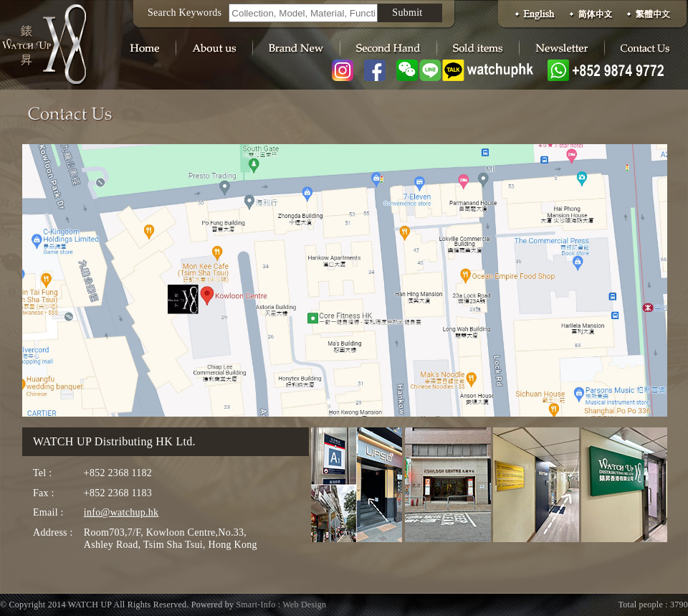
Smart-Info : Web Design (281, 605)
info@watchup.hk (121, 512)
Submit (407, 13)
